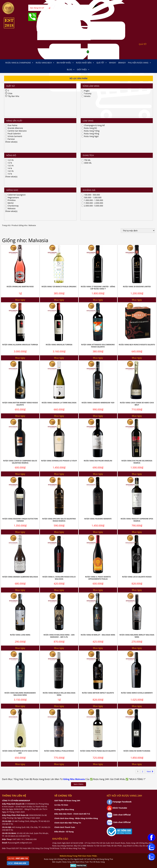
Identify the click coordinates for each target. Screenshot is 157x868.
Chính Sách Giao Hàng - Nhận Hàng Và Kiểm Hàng (76, 706)
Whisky (113, 63)
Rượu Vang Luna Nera (20, 523)
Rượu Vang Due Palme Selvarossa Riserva (137, 350)
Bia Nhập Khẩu (65, 63)
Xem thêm (78, 672)
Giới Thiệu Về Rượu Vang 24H (67, 688)
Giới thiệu (83, 70)
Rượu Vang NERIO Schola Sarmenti (137, 581)
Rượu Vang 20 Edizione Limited (137, 174)
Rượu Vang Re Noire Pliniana (137, 639)
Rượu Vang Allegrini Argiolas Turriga (20, 232)
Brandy (122, 63)
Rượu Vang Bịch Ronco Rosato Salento (137, 232)
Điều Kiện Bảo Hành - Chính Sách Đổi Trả (72, 702)
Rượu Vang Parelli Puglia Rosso (59, 639)
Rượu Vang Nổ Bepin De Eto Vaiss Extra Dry (20, 640)
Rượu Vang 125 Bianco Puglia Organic (59, 174)
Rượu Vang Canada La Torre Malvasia (59, 290)
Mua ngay (20, 188)
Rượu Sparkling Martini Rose (20, 174)
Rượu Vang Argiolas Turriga (59, 232)
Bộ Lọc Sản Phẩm (79, 78)
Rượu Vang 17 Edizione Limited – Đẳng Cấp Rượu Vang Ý (98, 175)
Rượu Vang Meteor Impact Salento (98, 581)
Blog (71, 70)
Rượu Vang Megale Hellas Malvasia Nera (59, 582)
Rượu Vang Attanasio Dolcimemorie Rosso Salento (98, 234)
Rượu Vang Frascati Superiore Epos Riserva (137, 408)
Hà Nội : (18, 858)
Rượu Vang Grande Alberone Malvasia (20, 465)
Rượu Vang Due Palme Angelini (98, 348)
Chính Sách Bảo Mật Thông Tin (68, 710)
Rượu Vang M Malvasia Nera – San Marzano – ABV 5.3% (59, 524)
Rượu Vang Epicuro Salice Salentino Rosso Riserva (59, 408)
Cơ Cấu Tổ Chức (61, 693)
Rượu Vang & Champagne (19, 63)
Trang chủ (6, 113)
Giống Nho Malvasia (74, 667)
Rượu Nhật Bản (85, 63)
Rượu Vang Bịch (45, 63)
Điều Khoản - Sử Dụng (64, 719)
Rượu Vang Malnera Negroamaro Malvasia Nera (20, 582)
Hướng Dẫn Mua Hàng (64, 697)
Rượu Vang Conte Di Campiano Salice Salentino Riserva (20, 350)
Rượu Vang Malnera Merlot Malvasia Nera (137, 524)
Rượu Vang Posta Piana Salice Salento (98, 639)
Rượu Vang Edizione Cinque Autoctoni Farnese (20, 408)
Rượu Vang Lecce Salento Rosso (137, 465)
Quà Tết (102, 63)
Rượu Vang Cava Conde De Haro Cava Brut (137, 292)
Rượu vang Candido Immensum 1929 (98, 290)
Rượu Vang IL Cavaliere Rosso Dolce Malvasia (59, 466)
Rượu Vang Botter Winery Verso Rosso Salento (20, 292)
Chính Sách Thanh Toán (65, 715)
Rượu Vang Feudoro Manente (98, 406)
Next (150, 659)
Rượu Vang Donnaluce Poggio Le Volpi (59, 348)
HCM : (17, 863)
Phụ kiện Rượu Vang (139, 63)
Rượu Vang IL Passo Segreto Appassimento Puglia (98, 466)
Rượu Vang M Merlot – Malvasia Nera (98, 523)
